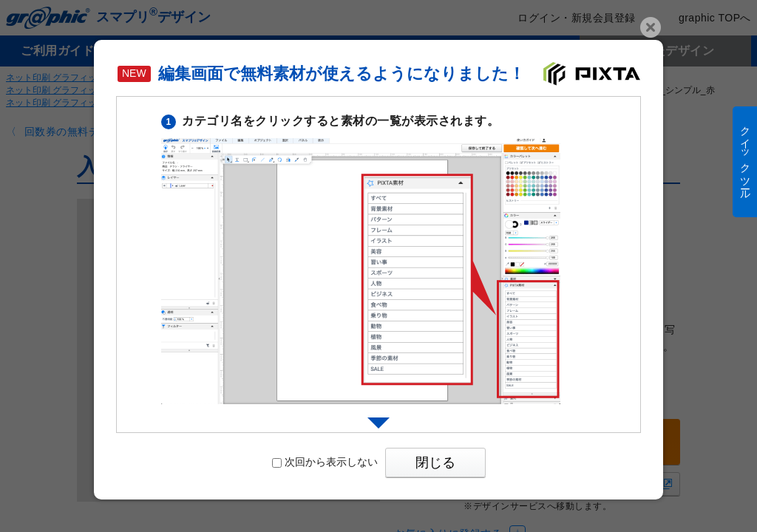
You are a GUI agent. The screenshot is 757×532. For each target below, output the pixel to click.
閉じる (435, 463)
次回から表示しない (325, 462)
